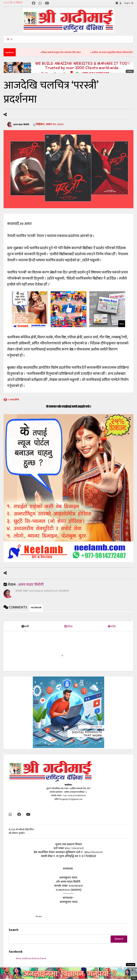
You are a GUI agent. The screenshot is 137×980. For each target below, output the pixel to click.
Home (39, 916)
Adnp (130, 71)
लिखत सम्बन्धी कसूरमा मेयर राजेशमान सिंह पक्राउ (69, 52)
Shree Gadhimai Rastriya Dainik (31, 958)
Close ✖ (131, 965)
